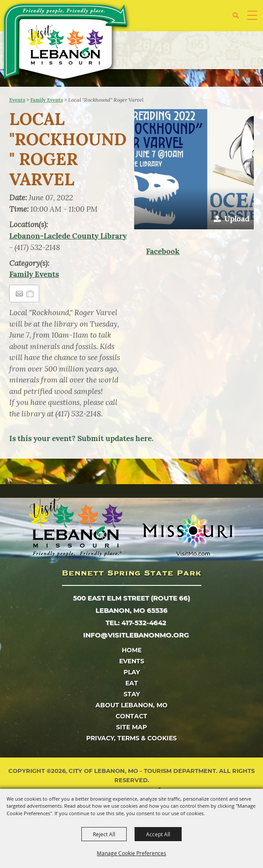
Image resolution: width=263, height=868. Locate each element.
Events (17, 100)
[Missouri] (187, 535)
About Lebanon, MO (131, 705)
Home (132, 650)
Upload (237, 219)
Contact (131, 716)
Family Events (47, 100)
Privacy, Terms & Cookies (131, 738)
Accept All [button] (158, 834)
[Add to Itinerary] (31, 294)
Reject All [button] (104, 834)
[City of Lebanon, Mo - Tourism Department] (66, 43)
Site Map (131, 727)
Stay (132, 694)
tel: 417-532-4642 (136, 623)
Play (132, 672)
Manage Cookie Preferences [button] (131, 853)
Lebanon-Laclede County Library (68, 236)
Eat (132, 683)
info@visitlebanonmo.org (136, 635)
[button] (239, 19)
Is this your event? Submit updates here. (81, 438)
